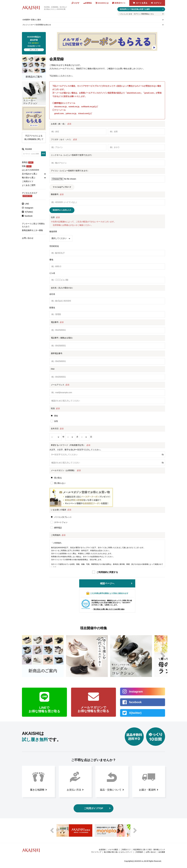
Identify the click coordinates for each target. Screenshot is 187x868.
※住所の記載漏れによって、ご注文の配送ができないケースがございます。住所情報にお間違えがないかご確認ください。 (83, 223)
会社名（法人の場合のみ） (62, 288)
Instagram (29, 208)
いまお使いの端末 (59, 510)
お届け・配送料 (147, 790)
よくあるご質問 (29, 185)
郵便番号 (55, 194)
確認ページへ (107, 583)
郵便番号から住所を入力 (62, 210)
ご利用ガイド (28, 181)
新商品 (28, 162)
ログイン (158, 3)
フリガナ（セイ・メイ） (61, 139)
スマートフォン (61, 522)
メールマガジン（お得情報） (63, 470)
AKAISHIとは (103, 3)
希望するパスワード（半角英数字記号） (68, 445)
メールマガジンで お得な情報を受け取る (93, 709)
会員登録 (102, 850)
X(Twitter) (29, 212)
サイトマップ (96, 852)
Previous (24, 656)
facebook (29, 216)
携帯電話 (58, 528)
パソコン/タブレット (63, 517)
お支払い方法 (74, 790)
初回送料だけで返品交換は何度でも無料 (135, 9)
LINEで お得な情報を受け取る (44, 709)
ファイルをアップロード (62, 187)
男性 (56, 416)
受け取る (58, 478)
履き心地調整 (37, 790)
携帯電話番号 (57, 353)
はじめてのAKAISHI (30, 170)
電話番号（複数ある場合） (62, 338)
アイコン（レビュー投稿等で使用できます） (70, 171)
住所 (53, 217)
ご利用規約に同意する (107, 572)
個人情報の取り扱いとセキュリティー (118, 852)
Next (163, 656)
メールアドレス (58, 385)
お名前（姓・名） (59, 124)
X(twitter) (135, 713)
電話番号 (55, 322)
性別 (53, 408)
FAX (53, 369)
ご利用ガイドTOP (94, 808)
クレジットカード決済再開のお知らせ (37, 25)
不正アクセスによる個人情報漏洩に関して (34, 137)
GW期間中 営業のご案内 (32, 20)
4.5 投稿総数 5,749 (34, 43)
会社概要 (162, 852)
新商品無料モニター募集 (32, 230)
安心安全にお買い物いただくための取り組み (109, 609)
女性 (56, 421)
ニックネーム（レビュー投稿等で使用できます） (72, 155)
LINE (27, 204)
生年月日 (55, 429)
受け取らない (60, 483)
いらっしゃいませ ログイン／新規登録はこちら (137, 14)
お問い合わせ (28, 238)
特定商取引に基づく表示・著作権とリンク (149, 850)
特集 (27, 166)
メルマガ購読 (113, 850)
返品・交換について (111, 790)
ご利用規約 (56, 535)
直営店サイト (120, 3)
